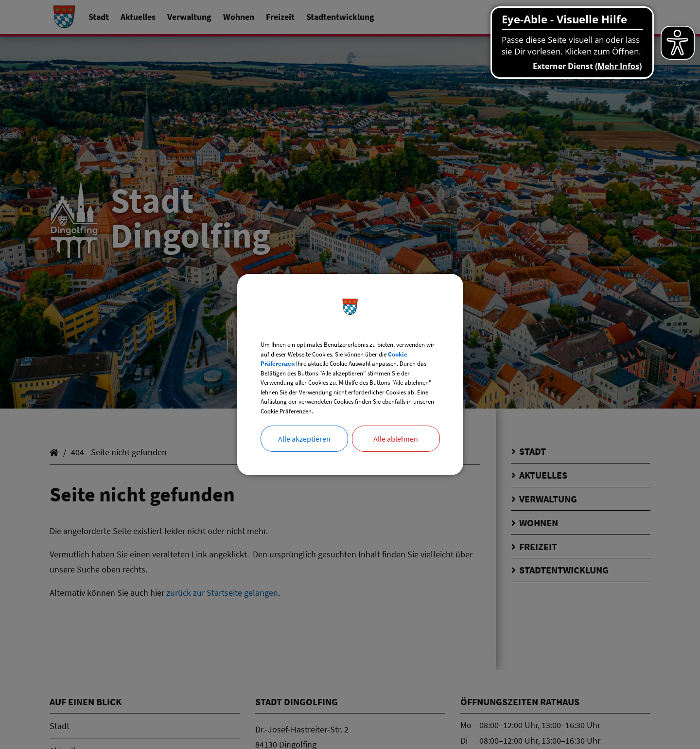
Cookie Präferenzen (349, 349)
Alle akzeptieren (304, 459)
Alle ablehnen (396, 459)
